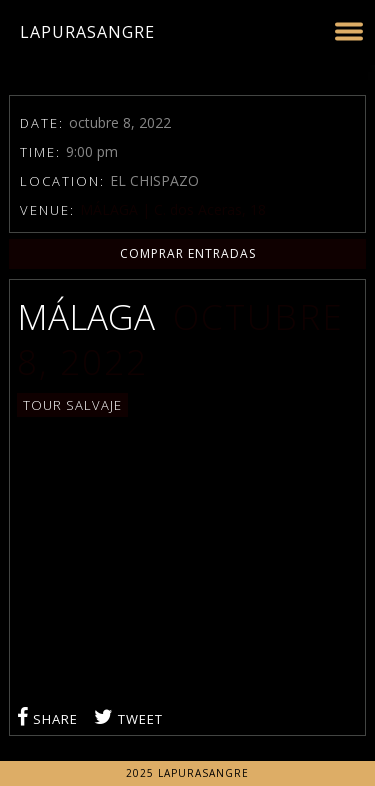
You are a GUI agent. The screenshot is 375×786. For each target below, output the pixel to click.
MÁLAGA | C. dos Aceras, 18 (173, 209)
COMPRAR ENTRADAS (188, 253)
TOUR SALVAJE (72, 405)
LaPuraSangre (87, 32)
